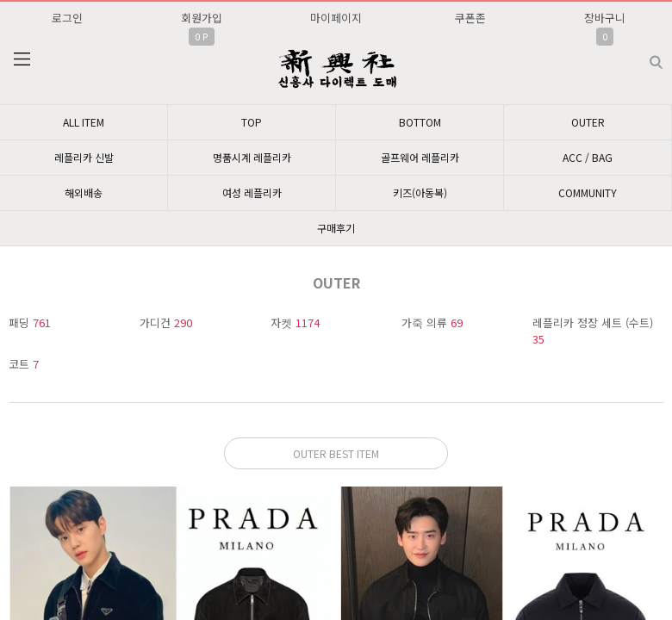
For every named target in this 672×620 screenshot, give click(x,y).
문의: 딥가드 (336, 449)
